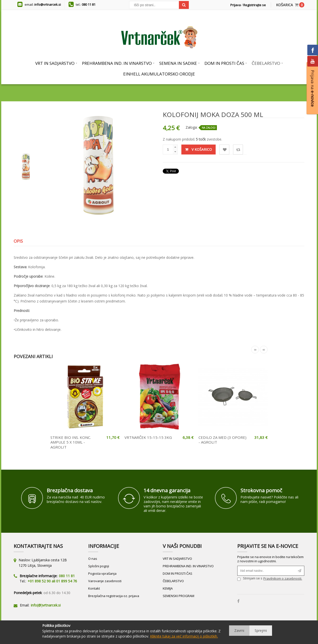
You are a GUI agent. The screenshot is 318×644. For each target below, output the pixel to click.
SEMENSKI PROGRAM (179, 596)
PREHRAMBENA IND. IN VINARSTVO (188, 566)
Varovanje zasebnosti (105, 581)
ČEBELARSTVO (173, 581)
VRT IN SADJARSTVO (177, 559)
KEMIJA (168, 588)
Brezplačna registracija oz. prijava (114, 596)
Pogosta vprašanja (102, 573)
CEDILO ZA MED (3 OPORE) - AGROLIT (222, 440)
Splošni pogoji (99, 566)
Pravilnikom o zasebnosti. (283, 578)
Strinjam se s (250, 579)
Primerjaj (238, 150)
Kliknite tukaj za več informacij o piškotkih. (184, 636)
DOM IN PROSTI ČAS (178, 573)
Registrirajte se (255, 5)
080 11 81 (89, 4)
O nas (93, 559)
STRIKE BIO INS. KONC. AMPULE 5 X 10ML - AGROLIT (71, 442)
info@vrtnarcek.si (48, 4)
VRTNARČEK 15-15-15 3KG (148, 437)
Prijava (236, 5)
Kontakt (94, 588)
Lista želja (224, 150)
